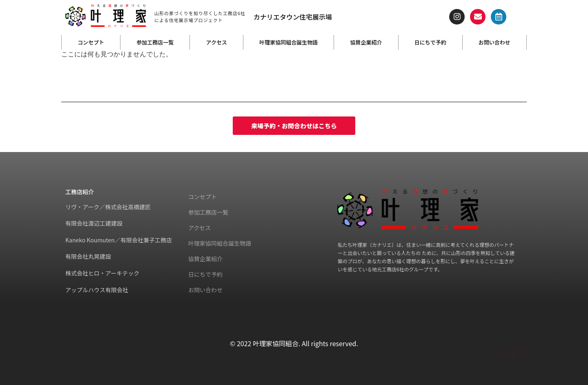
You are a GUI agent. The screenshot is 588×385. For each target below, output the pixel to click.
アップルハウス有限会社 (97, 290)
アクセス (217, 42)
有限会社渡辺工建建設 (94, 223)
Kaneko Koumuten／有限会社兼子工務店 (119, 240)
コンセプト (91, 42)
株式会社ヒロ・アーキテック (102, 273)
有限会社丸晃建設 (88, 256)
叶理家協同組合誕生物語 (288, 42)
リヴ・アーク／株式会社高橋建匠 (108, 207)
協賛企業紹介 (366, 42)
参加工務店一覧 (155, 42)
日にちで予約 (430, 42)
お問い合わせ (494, 42)
